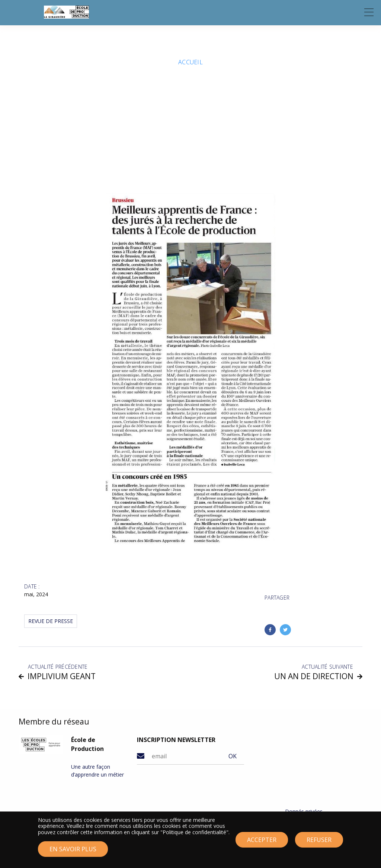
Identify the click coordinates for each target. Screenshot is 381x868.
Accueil (190, 62)
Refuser (319, 842)
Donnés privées (304, 811)
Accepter (262, 842)
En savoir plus (73, 851)
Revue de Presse (51, 621)
